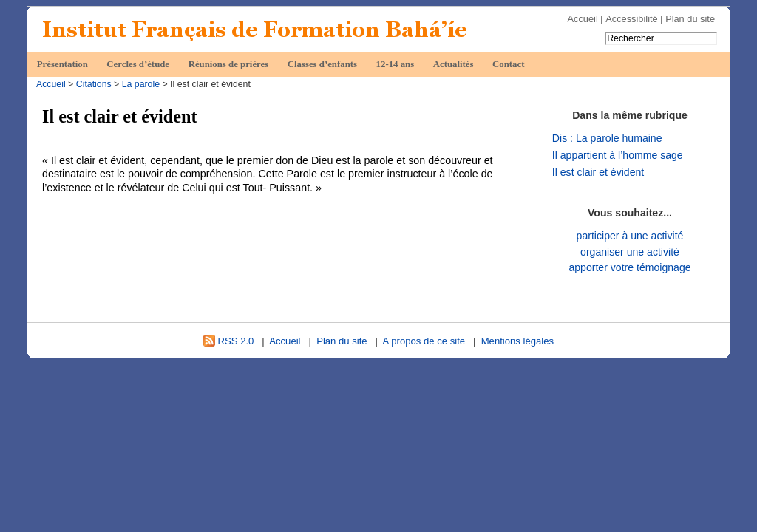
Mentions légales (517, 341)
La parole (141, 84)
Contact (508, 64)
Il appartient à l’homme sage (618, 155)
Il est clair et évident (598, 172)
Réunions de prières (229, 64)
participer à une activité (630, 236)
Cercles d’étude (138, 64)
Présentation (62, 64)
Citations (94, 84)
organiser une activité (630, 252)
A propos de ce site (424, 341)
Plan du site (690, 19)
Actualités (454, 64)
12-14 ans (396, 64)
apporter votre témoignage (629, 267)
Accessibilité (631, 19)
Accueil (583, 19)
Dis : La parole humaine (607, 138)
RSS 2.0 (228, 341)
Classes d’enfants (322, 64)
